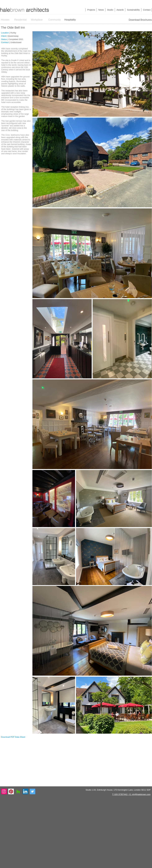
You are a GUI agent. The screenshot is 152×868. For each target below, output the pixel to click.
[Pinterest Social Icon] (11, 791)
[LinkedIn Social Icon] (25, 791)
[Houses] (7, 20)
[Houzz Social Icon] (18, 791)
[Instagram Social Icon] (4, 791)
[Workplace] (37, 20)
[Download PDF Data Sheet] (13, 737)
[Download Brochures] (140, 20)
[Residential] (20, 20)
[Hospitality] (71, 20)
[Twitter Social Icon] (32, 791)
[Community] (55, 20)
